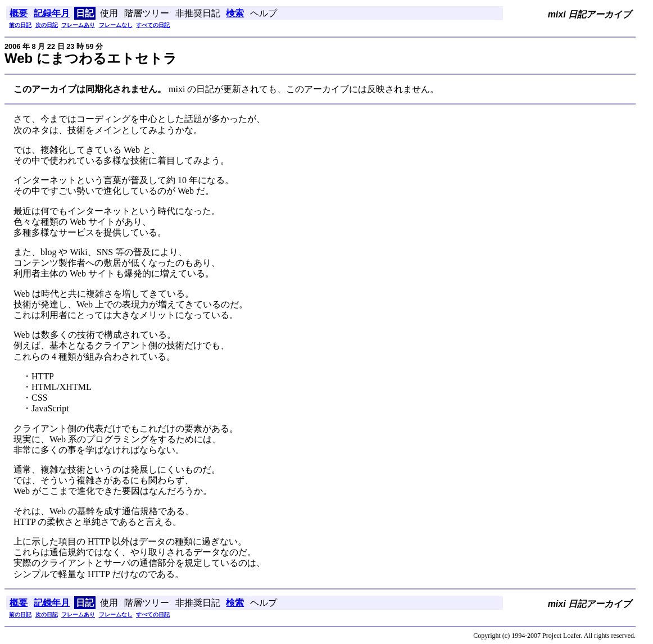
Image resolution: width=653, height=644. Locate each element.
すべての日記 (153, 25)
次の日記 (47, 25)
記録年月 (52, 13)
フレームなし (116, 25)
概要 (19, 13)
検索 (235, 13)
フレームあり (78, 25)
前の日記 (20, 25)
